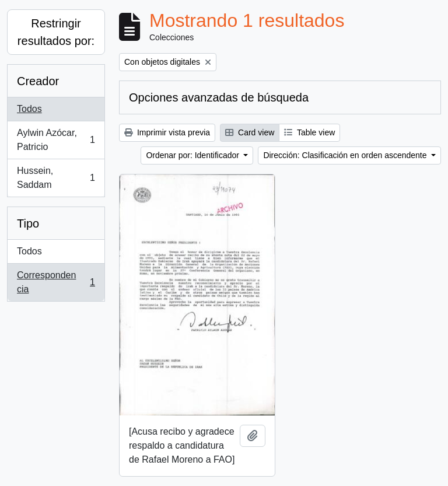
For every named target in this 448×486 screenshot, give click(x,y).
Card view (250, 132)
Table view (309, 132)
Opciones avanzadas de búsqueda (219, 97)
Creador (38, 81)
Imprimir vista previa (167, 132)
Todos (29, 109)
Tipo (28, 223)
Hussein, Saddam (56, 178)
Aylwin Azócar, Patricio (56, 140)
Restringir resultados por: (56, 32)
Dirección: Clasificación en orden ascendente (346, 155)
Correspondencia (56, 282)
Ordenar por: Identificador (193, 155)
